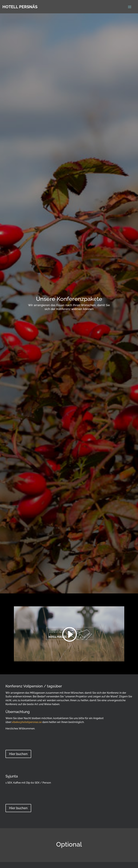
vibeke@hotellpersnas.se (27, 722)
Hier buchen (18, 754)
